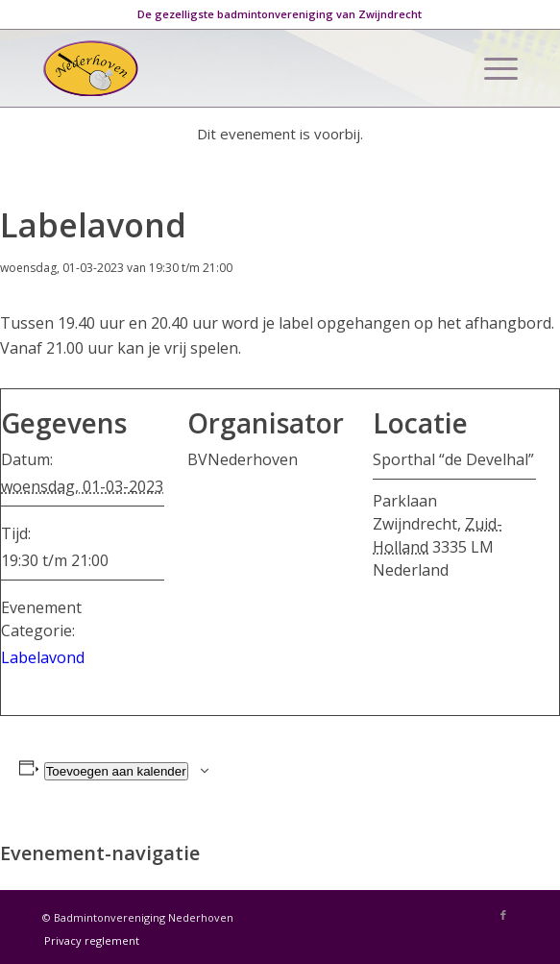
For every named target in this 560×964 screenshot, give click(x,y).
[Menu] (491, 68)
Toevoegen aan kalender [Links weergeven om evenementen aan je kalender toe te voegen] (116, 771)
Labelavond (43, 657)
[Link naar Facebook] (503, 915)
